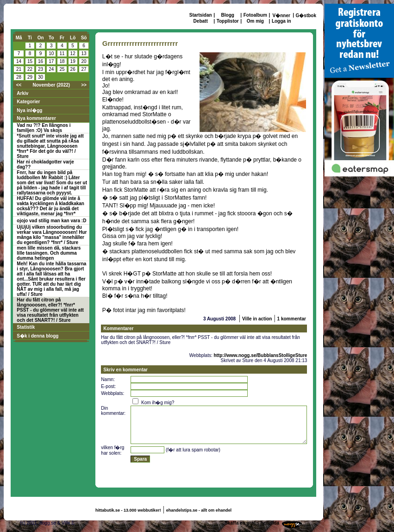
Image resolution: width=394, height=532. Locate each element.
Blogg (228, 15)
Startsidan (201, 15)
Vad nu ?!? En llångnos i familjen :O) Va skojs (44, 128)
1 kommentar (292, 319)
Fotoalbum (255, 15)
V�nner (281, 16)
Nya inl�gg (29, 110)
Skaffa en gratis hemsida (252, 523)
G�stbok (306, 16)
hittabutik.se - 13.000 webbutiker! (128, 510)
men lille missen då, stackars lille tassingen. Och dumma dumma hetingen (49, 253)
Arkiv (22, 93)
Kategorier (28, 102)
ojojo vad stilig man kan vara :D (51, 221)
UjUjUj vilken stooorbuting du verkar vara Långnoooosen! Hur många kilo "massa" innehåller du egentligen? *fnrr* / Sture (52, 235)
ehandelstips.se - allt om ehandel (199, 510)
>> (84, 85)
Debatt (201, 21)
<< (19, 85)
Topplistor (228, 21)
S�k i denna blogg (38, 336)
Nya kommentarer (36, 118)
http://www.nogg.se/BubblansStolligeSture (260, 355)
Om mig (255, 21)
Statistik (26, 327)
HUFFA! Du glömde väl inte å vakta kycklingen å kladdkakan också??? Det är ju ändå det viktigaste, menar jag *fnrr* (50, 206)
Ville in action (257, 319)
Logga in (281, 21)
